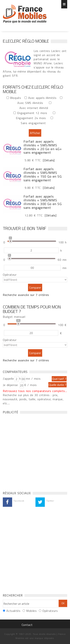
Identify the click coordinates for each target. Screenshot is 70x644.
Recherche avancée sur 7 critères (26, 295)
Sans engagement (34, 123)
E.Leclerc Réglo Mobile (26, 41)
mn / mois (33, 379)
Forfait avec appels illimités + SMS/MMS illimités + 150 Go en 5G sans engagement (43, 175)
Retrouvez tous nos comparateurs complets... (35, 391)
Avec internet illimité (35, 108)
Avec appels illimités (43, 98)
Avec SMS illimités (31, 103)
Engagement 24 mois (32, 118)
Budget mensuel (14, 317)
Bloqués (17, 98)
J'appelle (8, 379)
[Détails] (48, 160)
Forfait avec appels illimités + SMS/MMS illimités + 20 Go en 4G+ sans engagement (43, 147)
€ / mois (30, 385)
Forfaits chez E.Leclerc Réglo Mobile (25, 14)
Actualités (13, 611)
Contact (27, 625)
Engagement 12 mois (33, 113)
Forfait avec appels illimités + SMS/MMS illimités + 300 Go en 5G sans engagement (43, 202)
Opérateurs (50, 611)
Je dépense (11, 385)
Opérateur (10, 275)
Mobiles (31, 611)
